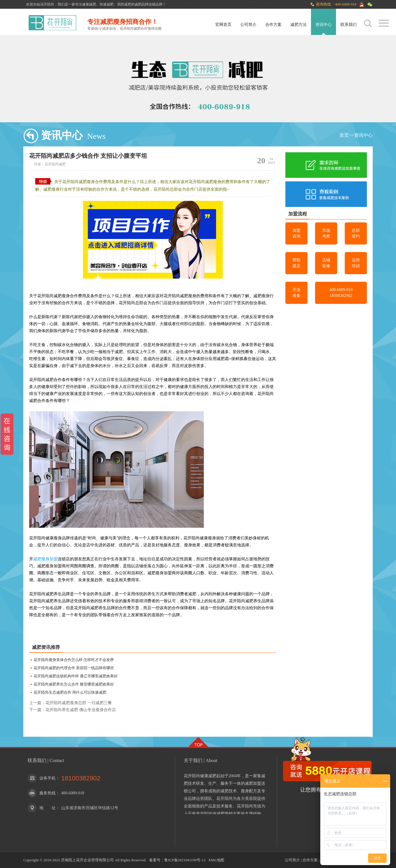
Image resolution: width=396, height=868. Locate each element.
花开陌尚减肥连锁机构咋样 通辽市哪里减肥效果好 (76, 676)
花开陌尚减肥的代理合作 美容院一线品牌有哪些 (74, 668)
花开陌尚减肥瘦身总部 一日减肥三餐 (79, 703)
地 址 (47, 808)
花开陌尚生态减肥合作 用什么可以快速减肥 (70, 692)
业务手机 (47, 778)
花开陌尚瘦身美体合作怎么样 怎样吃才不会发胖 (74, 660)
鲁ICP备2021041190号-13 (185, 860)
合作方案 (273, 25)
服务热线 (47, 793)
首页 (344, 135)
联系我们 (349, 25)
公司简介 (248, 25)
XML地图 (216, 860)
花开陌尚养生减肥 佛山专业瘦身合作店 (81, 710)
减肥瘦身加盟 (45, 559)
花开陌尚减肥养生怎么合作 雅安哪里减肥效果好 (74, 684)
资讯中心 (323, 25)
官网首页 (223, 25)
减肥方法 (298, 25)
